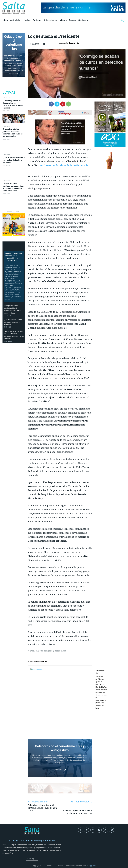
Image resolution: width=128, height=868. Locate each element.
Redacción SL (72, 43)
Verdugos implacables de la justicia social (65, 165)
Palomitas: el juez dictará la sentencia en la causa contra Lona (42, 808)
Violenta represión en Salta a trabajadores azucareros (78, 812)
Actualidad (6, 98)
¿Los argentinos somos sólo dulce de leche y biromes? (14, 160)
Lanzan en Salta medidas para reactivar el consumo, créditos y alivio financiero (13, 187)
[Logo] (14, 8)
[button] (122, 20)
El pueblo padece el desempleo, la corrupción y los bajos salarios (13, 104)
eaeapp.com (91, 865)
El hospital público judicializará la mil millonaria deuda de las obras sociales (13, 133)
